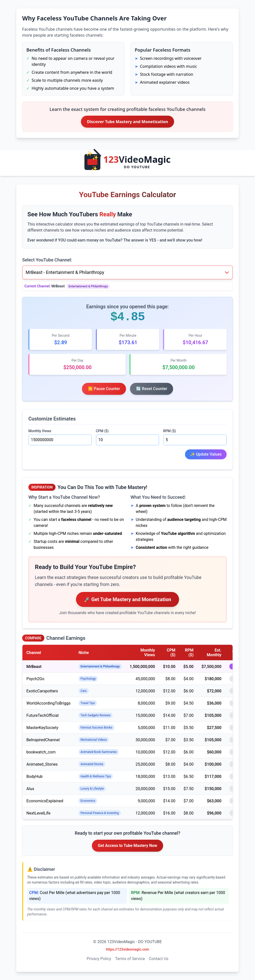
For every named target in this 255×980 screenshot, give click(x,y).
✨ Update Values (206, 454)
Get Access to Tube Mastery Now (127, 846)
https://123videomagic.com (128, 949)
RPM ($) (169, 431)
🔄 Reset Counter (152, 389)
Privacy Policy (99, 959)
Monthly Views (40, 431)
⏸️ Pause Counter (104, 389)
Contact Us (159, 959)
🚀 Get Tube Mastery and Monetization (128, 599)
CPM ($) (102, 431)
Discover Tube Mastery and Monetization (127, 122)
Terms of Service (130, 959)
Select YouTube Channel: (47, 260)
